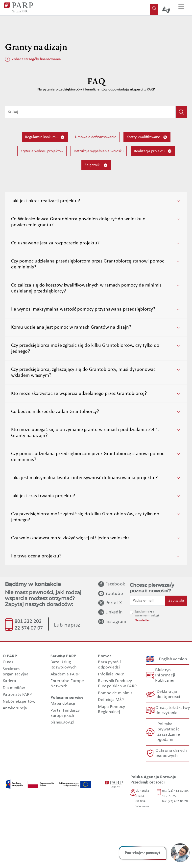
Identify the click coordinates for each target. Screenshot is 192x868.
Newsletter (142, 621)
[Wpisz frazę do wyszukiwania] (90, 112)
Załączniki (96, 165)
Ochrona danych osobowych (171, 753)
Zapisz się (176, 601)
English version (173, 659)
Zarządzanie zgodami (168, 737)
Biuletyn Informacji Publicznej (165, 675)
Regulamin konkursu (45, 137)
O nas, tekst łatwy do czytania (172, 710)
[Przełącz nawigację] (181, 8)
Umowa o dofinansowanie (96, 137)
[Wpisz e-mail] (148, 601)
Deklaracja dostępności (168, 694)
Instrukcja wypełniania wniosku (99, 151)
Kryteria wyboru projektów (42, 151)
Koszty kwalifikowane (147, 137)
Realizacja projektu (153, 151)
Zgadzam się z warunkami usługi (147, 614)
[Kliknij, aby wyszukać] (181, 112)
